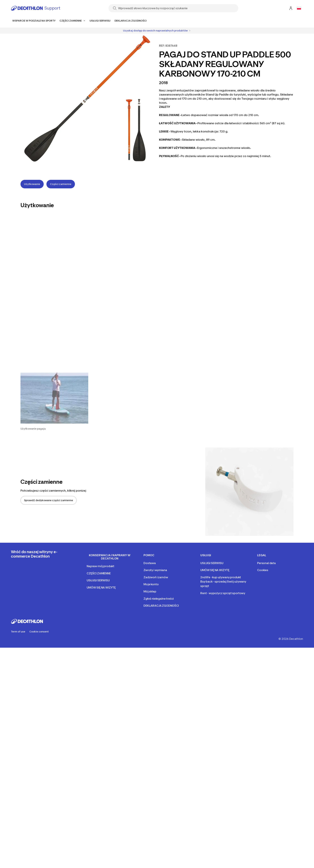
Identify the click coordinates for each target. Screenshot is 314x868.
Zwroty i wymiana (155, 570)
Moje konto (151, 584)
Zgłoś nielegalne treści (159, 599)
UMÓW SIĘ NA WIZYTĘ (101, 587)
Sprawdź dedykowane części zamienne (49, 500)
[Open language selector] (299, 8)
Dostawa (150, 563)
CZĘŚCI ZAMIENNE (99, 573)
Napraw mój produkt (101, 566)
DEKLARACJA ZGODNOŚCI (161, 606)
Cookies (263, 570)
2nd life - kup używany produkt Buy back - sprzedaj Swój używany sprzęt (223, 582)
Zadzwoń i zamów (156, 577)
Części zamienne (61, 184)
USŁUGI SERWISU (98, 580)
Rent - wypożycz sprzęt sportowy (223, 593)
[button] (54, 402)
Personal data (266, 563)
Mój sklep (150, 591)
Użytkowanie (32, 184)
